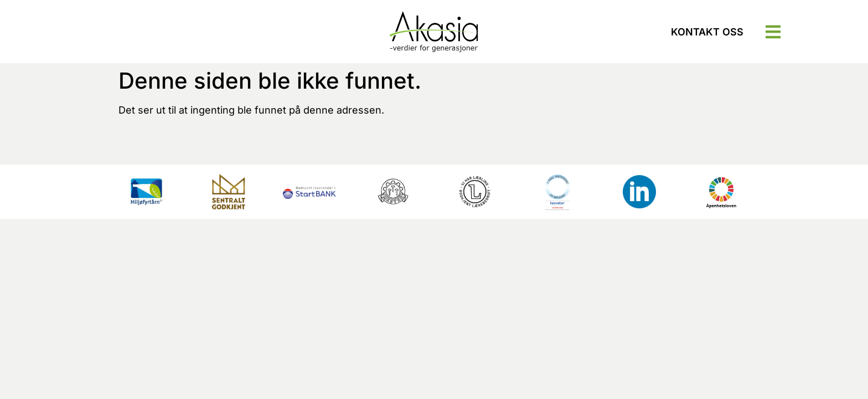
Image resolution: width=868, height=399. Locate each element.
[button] (773, 32)
